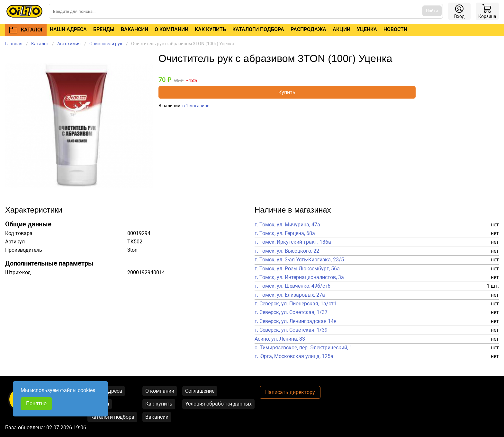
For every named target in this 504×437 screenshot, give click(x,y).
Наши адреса (68, 29)
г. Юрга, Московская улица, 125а (294, 356)
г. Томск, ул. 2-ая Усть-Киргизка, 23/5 (299, 260)
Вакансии (135, 29)
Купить (287, 92)
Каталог (40, 44)
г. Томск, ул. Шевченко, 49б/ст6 (292, 286)
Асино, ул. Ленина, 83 (280, 339)
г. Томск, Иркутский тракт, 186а (293, 242)
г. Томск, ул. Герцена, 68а (285, 233)
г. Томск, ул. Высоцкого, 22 (287, 251)
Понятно (36, 403)
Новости (395, 29)
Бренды (104, 29)
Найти (432, 11)
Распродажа (308, 29)
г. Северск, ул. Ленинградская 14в (296, 321)
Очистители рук (106, 44)
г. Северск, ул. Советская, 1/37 (291, 312)
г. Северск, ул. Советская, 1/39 (291, 330)
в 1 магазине (196, 106)
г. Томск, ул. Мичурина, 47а (287, 225)
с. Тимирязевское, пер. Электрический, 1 (303, 348)
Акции (342, 29)
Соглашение (200, 391)
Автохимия (69, 44)
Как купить (210, 29)
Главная (14, 44)
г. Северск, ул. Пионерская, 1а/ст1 (296, 304)
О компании (171, 29)
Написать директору (290, 392)
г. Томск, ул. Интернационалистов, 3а (299, 277)
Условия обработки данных (218, 404)
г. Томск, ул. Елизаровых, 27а (290, 295)
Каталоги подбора (258, 29)
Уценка (367, 29)
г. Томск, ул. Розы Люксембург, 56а (297, 269)
